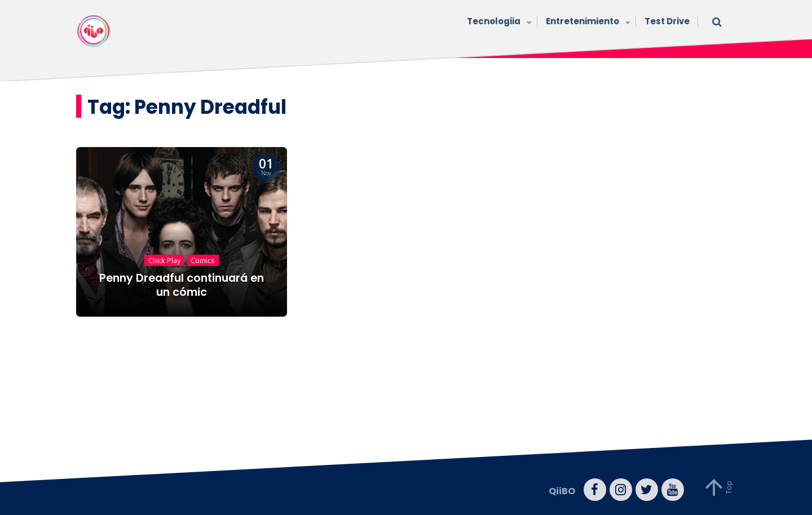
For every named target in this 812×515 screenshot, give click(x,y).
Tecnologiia (498, 22)
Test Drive (667, 21)
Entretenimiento (587, 22)
